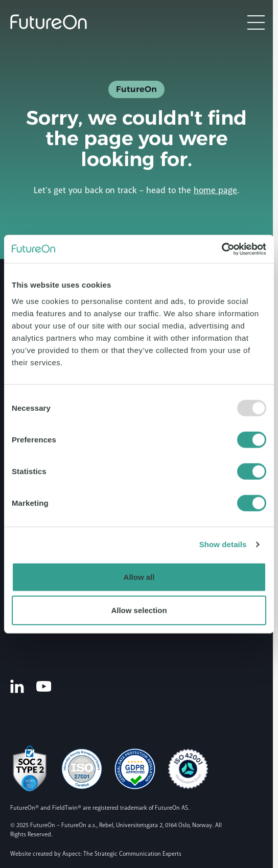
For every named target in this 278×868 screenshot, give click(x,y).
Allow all (139, 577)
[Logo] (49, 22)
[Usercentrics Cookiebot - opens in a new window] (222, 249)
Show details (223, 544)
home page (215, 190)
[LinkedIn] (17, 686)
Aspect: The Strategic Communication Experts (122, 854)
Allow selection (139, 610)
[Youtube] (44, 686)
